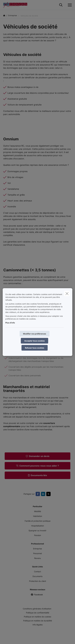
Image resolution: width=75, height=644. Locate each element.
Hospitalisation (38, 526)
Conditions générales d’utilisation (37, 609)
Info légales (38, 625)
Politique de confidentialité (38, 613)
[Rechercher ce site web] (61, 5)
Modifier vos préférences (35, 334)
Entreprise (37, 549)
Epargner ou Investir (37, 530)
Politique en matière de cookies (37, 617)
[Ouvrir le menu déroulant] (69, 5)
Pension (38, 535)
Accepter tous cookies (34, 341)
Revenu (38, 558)
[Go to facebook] (38, 494)
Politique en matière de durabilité (38, 621)
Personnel (37, 553)
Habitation (38, 516)
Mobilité (38, 511)
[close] (67, 293)
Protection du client (38, 581)
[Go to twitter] (49, 494)
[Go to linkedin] (44, 494)
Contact (37, 572)
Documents (37, 576)
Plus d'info (10, 323)
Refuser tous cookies (35, 348)
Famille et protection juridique (38, 521)
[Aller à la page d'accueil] (17, 5)
